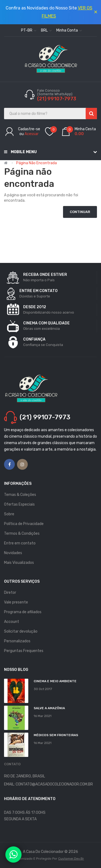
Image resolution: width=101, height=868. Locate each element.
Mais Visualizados (19, 563)
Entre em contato (20, 543)
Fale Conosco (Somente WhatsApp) (55, 92)
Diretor (10, 593)
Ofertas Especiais (19, 504)
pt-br (29, 30)
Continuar (80, 212)
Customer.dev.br (71, 859)
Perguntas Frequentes (24, 651)
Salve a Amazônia (49, 708)
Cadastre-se (29, 129)
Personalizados (17, 641)
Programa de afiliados (23, 612)
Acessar (32, 134)
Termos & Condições (22, 534)
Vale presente (16, 602)
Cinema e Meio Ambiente (55, 681)
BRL (46, 30)
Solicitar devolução (21, 631)
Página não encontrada (36, 163)
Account (12, 622)
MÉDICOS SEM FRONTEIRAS (56, 735)
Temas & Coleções (20, 495)
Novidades (13, 553)
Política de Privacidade (24, 524)
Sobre (9, 514)
